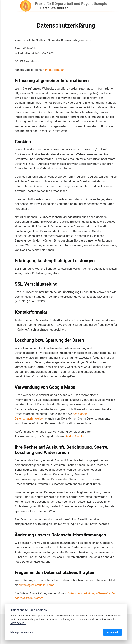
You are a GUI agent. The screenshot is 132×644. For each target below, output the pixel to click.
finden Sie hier (75, 436)
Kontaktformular (53, 70)
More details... (18, 623)
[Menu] (10, 6)
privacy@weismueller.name (37, 585)
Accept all (112, 632)
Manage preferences (22, 632)
